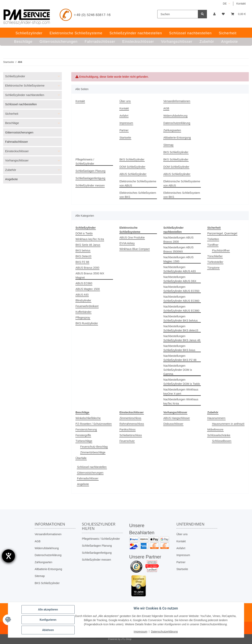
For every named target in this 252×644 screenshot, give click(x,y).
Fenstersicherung (86, 430)
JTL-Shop (126, 639)
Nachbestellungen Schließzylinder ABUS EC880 (181, 309)
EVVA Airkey (127, 243)
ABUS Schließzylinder (133, 174)
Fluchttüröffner (221, 251)
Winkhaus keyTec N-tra (90, 239)
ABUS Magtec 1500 (88, 289)
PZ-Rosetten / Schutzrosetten (94, 424)
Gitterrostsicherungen (90, 473)
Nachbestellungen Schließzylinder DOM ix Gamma (178, 370)
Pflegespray (83, 318)
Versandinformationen (177, 101)
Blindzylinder (83, 300)
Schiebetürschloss (131, 435)
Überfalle (81, 458)
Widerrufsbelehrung (175, 116)
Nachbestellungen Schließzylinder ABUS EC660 (181, 299)
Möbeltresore (215, 430)
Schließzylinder (15, 76)
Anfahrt (124, 116)
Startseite (125, 138)
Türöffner (213, 245)
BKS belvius (83, 251)
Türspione (213, 268)
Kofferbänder (84, 312)
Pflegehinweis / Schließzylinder (85, 162)
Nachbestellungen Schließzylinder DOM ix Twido (182, 382)
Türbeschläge (84, 441)
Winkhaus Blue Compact (135, 249)
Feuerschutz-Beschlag (94, 447)
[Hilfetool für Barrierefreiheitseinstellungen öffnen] (8, 556)
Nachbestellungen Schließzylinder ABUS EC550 (181, 289)
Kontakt (241, 4)
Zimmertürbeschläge (93, 452)
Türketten (213, 239)
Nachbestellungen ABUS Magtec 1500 (178, 259)
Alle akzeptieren (48, 610)
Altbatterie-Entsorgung (177, 138)
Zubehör (11, 170)
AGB (166, 108)
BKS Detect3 (83, 256)
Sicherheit (12, 114)
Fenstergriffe (83, 435)
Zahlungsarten (172, 130)
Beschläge (12, 123)
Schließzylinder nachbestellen (25, 95)
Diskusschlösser (173, 424)
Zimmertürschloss (130, 418)
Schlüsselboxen (222, 441)
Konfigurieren (48, 620)
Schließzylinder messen (90, 185)
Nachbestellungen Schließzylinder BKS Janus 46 (182, 338)
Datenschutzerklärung (177, 123)
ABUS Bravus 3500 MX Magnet (90, 275)
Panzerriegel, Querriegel (222, 233)
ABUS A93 (82, 295)
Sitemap (168, 145)
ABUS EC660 (84, 283)
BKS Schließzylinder (176, 152)
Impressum (126, 123)
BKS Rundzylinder (87, 323)
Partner (124, 130)
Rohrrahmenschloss (132, 424)
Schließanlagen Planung (91, 171)
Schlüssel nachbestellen (92, 467)
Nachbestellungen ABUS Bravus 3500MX (178, 249)
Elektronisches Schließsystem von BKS (138, 195)
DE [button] (225, 4)
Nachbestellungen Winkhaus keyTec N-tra (181, 401)
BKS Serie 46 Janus (88, 245)
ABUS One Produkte (132, 238)
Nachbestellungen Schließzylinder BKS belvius (181, 318)
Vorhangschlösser (17, 160)
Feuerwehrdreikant (87, 306)
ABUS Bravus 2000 (88, 268)
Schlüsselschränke (219, 435)
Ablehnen (48, 630)
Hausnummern (216, 418)
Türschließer (215, 256)
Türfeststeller (215, 262)
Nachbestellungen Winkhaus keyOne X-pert (181, 392)
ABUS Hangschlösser (177, 418)
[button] (214, 14)
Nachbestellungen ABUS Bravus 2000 (178, 240)
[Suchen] (178, 14)
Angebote (83, 484)
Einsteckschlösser (17, 151)
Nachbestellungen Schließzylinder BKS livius (179, 348)
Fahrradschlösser (88, 478)
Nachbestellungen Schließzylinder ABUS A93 (180, 269)
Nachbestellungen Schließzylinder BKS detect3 (181, 328)
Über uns (125, 101)
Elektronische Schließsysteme (25, 85)
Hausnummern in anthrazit (228, 424)
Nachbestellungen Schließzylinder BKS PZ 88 (180, 358)
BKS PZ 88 (82, 262)
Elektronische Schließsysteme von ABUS (138, 183)
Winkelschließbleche (88, 418)
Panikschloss (128, 430)
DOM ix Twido (84, 233)
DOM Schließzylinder (132, 167)
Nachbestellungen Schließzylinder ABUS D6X (180, 279)
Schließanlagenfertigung (90, 178)
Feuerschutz (127, 441)
